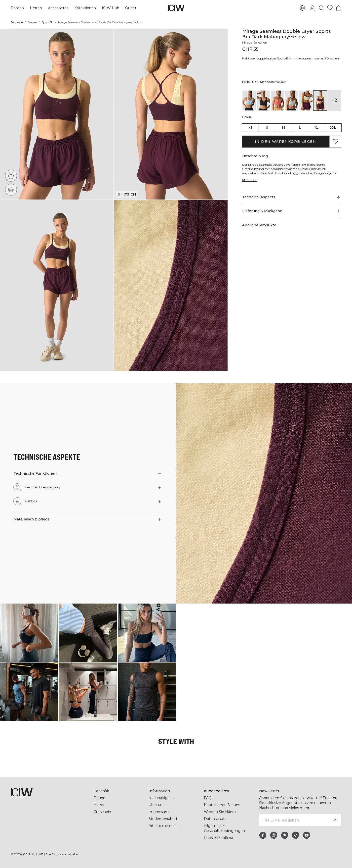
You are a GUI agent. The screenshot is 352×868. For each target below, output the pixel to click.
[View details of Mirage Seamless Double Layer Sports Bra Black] (263, 105)
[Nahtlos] (11, 190)
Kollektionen (85, 8)
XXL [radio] (333, 132)
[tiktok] (296, 835)
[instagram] (274, 835)
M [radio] (284, 132)
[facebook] (263, 835)
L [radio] (300, 132)
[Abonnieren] (335, 820)
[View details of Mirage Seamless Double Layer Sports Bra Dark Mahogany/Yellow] (320, 105)
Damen (17, 8)
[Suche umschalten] (321, 8)
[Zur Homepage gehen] (176, 8)
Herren (36, 8)
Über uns (156, 805)
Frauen (32, 22)
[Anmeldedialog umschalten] (312, 8)
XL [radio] (317, 132)
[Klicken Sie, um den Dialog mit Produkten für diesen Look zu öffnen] (29, 633)
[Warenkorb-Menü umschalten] (338, 8)
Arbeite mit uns (162, 826)
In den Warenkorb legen (285, 146)
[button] (57, 114)
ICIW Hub (110, 8)
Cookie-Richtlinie (219, 838)
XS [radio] (250, 132)
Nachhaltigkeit (161, 798)
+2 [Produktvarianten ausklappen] (334, 104)
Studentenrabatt (163, 819)
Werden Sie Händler (221, 812)
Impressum (158, 812)
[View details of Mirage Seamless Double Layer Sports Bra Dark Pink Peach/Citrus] (278, 105)
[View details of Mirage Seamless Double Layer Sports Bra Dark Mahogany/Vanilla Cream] (306, 105)
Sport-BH (47, 22)
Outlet (130, 8)
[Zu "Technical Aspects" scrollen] (292, 201)
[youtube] (307, 835)
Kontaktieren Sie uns (222, 805)
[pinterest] (285, 835)
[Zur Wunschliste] (330, 8)
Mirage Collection (255, 42)
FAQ (208, 798)
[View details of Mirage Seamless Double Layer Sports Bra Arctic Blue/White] (249, 105)
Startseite (17, 22)
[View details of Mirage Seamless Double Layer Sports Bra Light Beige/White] (292, 105)
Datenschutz (215, 819)
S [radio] (267, 132)
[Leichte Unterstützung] (12, 175)
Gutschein (102, 812)
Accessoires (58, 8)
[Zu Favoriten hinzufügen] (335, 146)
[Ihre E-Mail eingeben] (293, 820)
